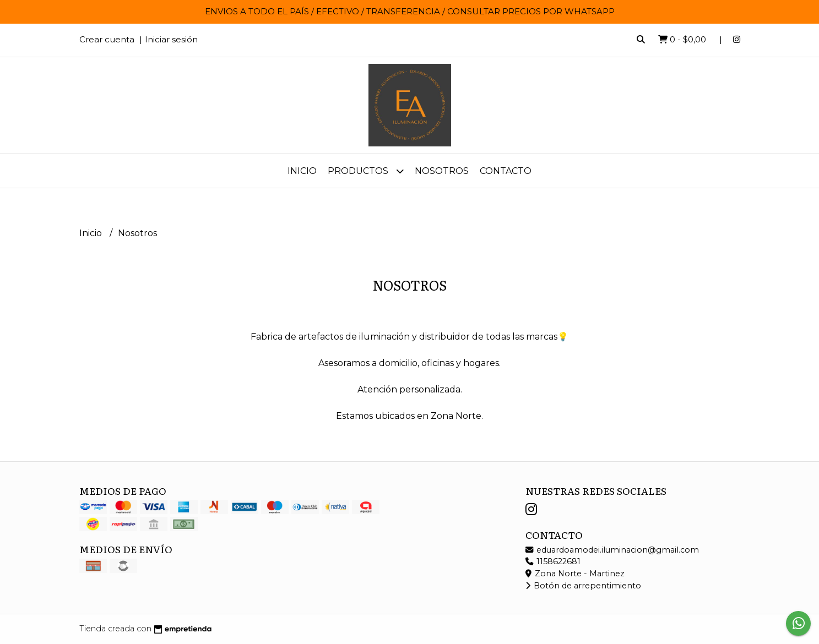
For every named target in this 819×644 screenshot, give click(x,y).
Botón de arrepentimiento (583, 586)
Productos (366, 171)
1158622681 (553, 561)
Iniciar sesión (171, 39)
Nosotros (442, 171)
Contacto (506, 171)
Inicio (302, 171)
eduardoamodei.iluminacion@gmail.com (612, 550)
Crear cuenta (107, 39)
